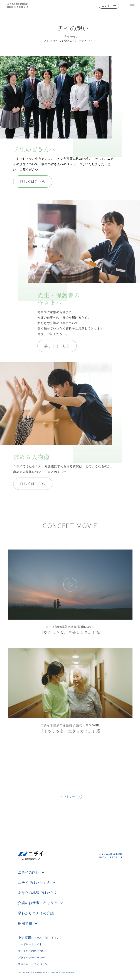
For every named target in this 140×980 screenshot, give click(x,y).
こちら (53, 938)
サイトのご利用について (33, 951)
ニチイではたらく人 (34, 883)
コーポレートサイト (30, 944)
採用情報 (25, 923)
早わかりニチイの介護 (36, 913)
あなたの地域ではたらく (38, 893)
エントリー (109, 6)
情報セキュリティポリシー (34, 964)
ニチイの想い (29, 872)
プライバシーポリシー (31, 957)
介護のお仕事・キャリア (38, 903)
